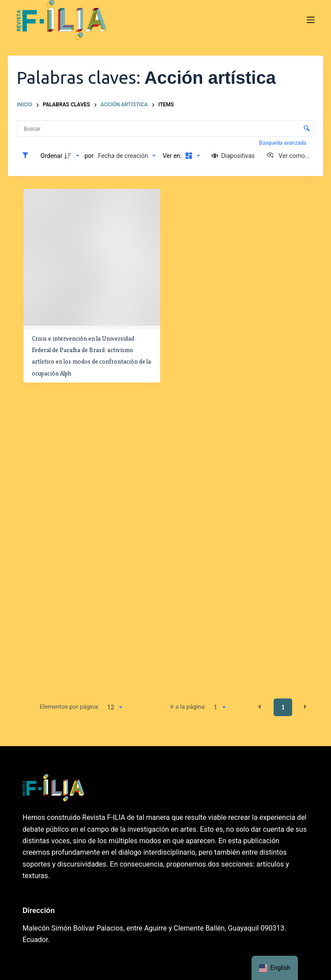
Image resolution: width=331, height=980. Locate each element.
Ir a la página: (188, 706)
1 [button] (283, 707)
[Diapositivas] (233, 156)
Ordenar (52, 156)
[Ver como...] (288, 156)
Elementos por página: (70, 706)
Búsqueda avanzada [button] (283, 143)
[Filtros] (27, 156)
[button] (260, 707)
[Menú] (311, 20)
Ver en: (173, 156)
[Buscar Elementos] (165, 129)
